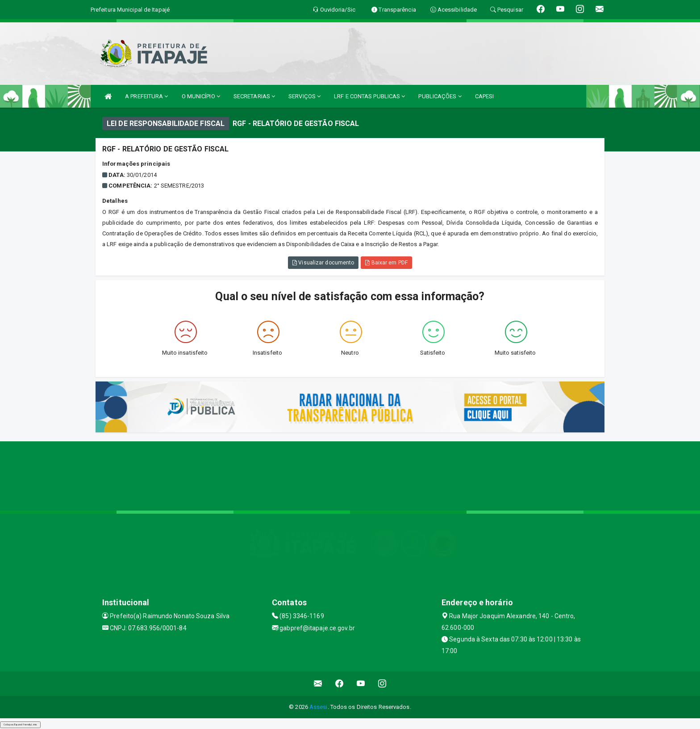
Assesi (319, 707)
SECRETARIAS (254, 96)
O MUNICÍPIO (201, 96)
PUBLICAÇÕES (440, 96)
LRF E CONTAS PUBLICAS (369, 96)
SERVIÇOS (304, 96)
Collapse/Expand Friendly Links (20, 725)
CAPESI (485, 96)
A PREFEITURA (146, 96)
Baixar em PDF (386, 263)
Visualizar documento (323, 263)
